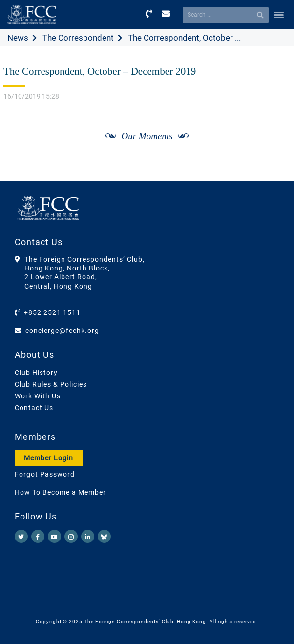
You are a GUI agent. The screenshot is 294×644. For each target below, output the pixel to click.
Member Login (49, 458)
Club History (36, 373)
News (18, 38)
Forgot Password (45, 474)
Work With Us (38, 396)
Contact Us (34, 408)
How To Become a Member (60, 492)
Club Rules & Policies (51, 384)
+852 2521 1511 (52, 312)
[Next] (273, 147)
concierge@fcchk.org (62, 331)
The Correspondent (78, 38)
